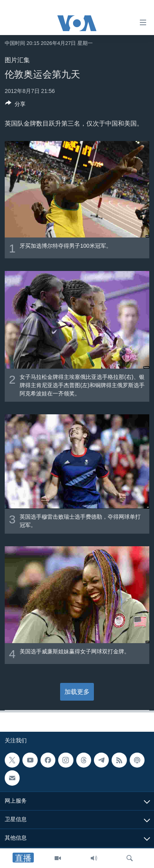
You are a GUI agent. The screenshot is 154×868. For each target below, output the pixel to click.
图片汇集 (17, 60)
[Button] (15, 105)
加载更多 (77, 692)
